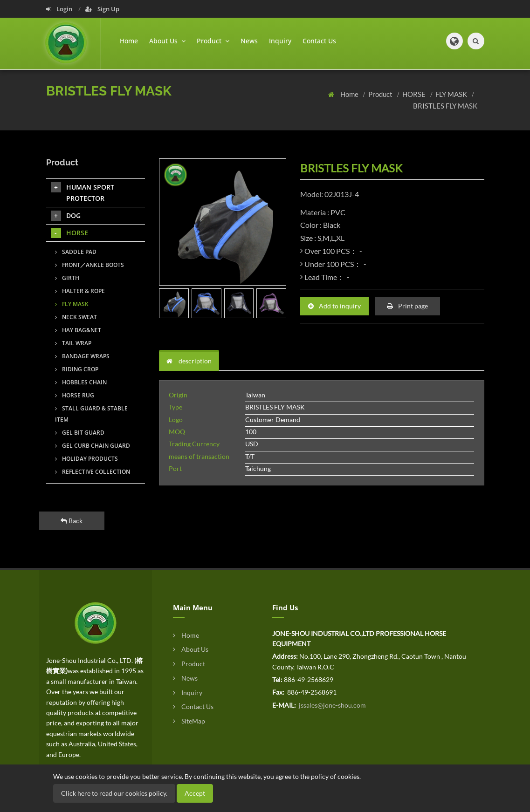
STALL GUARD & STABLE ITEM (91, 414)
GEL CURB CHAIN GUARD (93, 446)
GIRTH (67, 278)
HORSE (415, 94)
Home (129, 41)
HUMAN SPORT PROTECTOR (83, 192)
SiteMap (189, 721)
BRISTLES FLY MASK (445, 106)
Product (381, 94)
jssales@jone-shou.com (332, 705)
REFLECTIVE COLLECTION (93, 472)
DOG (66, 216)
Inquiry (280, 41)
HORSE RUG (75, 395)
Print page (407, 306)
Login (60, 9)
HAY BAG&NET (78, 330)
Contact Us (319, 41)
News (249, 41)
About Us (191, 649)
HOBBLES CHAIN (81, 382)
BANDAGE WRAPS (82, 356)
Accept (195, 793)
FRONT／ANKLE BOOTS (89, 265)
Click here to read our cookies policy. (114, 793)
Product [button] (213, 41)
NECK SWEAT (76, 317)
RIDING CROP (77, 369)
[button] (454, 41)
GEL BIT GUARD (80, 433)
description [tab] (189, 361)
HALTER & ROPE (80, 291)
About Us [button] (167, 41)
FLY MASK (452, 94)
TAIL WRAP (73, 343)
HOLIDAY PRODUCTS (86, 459)
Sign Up (102, 9)
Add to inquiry (334, 306)
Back (72, 521)
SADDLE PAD (76, 252)
